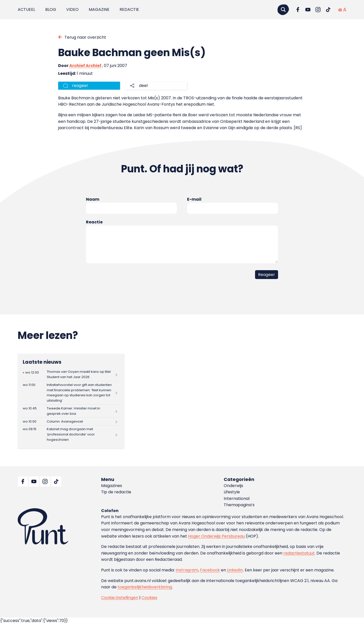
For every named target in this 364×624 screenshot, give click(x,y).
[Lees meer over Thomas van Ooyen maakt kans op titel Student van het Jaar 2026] (71, 375)
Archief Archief (85, 66)
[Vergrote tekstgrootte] (345, 10)
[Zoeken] (283, 9)
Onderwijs (233, 486)
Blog (51, 9)
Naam (93, 199)
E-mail (194, 199)
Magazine (99, 9)
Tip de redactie (116, 492)
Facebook (210, 570)
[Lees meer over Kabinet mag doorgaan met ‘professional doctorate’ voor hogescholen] (71, 435)
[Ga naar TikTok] (328, 10)
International (237, 499)
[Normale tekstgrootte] (340, 10)
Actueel (26, 9)
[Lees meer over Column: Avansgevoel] (71, 422)
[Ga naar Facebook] (298, 10)
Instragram (187, 570)
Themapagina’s (239, 505)
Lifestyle (232, 492)
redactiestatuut (299, 553)
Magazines (112, 486)
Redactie (129, 9)
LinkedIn (235, 570)
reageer (80, 86)
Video (72, 9)
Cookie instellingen (120, 598)
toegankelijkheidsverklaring (145, 587)
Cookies (149, 598)
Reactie (94, 222)
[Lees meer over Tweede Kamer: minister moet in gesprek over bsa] (71, 411)
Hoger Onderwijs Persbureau (216, 536)
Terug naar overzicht (85, 37)
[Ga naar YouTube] (308, 10)
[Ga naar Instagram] (318, 10)
